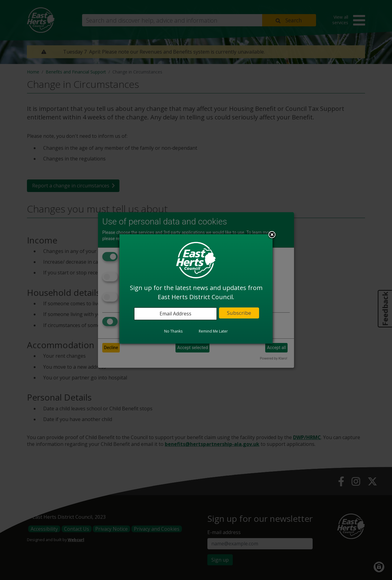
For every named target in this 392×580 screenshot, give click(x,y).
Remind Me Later (213, 331)
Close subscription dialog (272, 235)
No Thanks (173, 331)
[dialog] (196, 289)
